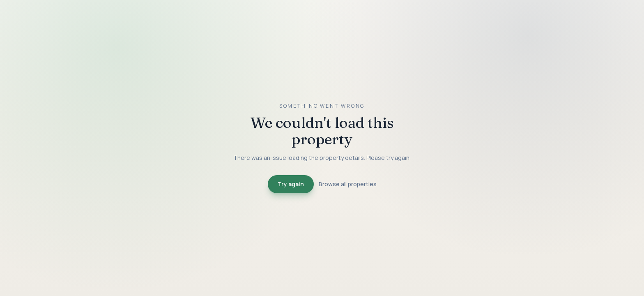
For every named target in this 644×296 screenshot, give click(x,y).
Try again (291, 184)
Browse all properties (348, 184)
